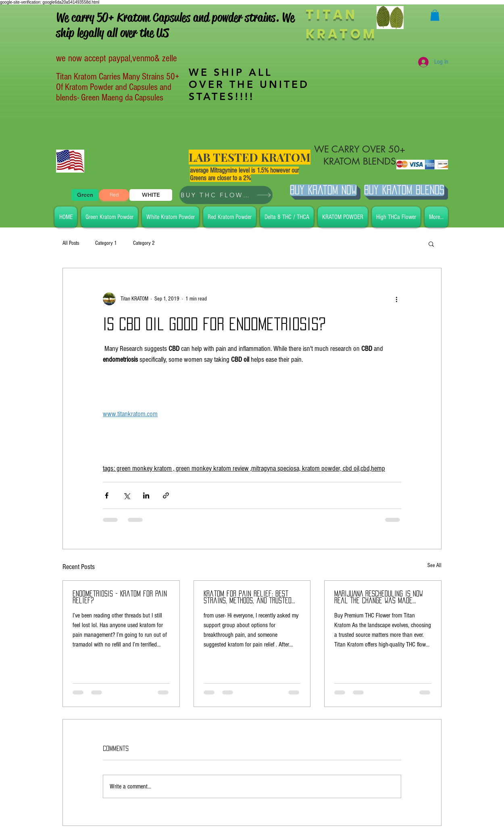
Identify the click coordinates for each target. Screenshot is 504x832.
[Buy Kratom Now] (323, 190)
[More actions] (396, 299)
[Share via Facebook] (107, 495)
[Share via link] (166, 495)
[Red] (114, 195)
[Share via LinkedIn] (146, 495)
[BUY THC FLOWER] (226, 195)
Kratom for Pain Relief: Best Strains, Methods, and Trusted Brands (248, 597)
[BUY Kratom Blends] (404, 190)
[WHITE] (151, 195)
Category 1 (106, 243)
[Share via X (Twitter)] (126, 495)
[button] (435, 15)
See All (434, 565)
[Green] (85, 195)
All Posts (71, 243)
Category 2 (144, 243)
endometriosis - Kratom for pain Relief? (120, 597)
